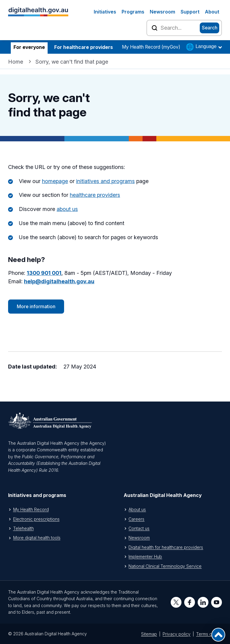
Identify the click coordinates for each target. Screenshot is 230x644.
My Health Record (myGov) (151, 47)
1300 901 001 (44, 273)
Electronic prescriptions (36, 519)
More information (36, 307)
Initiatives (105, 12)
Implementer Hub (145, 557)
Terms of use (209, 634)
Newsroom (162, 12)
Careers (136, 519)
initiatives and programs (105, 181)
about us (67, 209)
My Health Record (31, 509)
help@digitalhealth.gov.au (59, 281)
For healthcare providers (84, 47)
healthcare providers (95, 195)
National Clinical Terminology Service (165, 566)
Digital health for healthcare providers (166, 547)
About (212, 12)
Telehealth (24, 528)
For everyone (29, 47)
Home (16, 62)
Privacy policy (177, 634)
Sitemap (149, 634)
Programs (133, 12)
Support (190, 12)
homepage (55, 181)
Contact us (139, 528)
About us (137, 509)
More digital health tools (37, 538)
